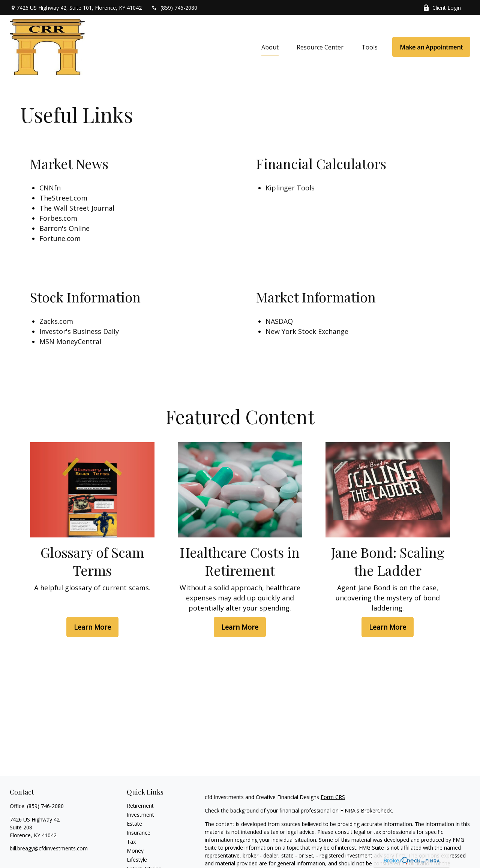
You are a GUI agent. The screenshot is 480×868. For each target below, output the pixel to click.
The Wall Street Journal (77, 208)
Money (135, 851)
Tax (131, 842)
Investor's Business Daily (79, 331)
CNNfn (50, 188)
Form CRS (333, 797)
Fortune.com (60, 238)
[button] (270, 47)
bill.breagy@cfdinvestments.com (49, 848)
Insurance (139, 833)
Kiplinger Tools (290, 188)
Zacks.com (56, 321)
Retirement (140, 806)
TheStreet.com (63, 198)
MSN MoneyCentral (70, 341)
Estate (134, 824)
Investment (140, 815)
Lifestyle (137, 860)
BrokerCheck (376, 810)
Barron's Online (64, 228)
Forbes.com (58, 218)
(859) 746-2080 (174, 8)
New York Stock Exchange (307, 331)
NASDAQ (279, 321)
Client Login (442, 8)
